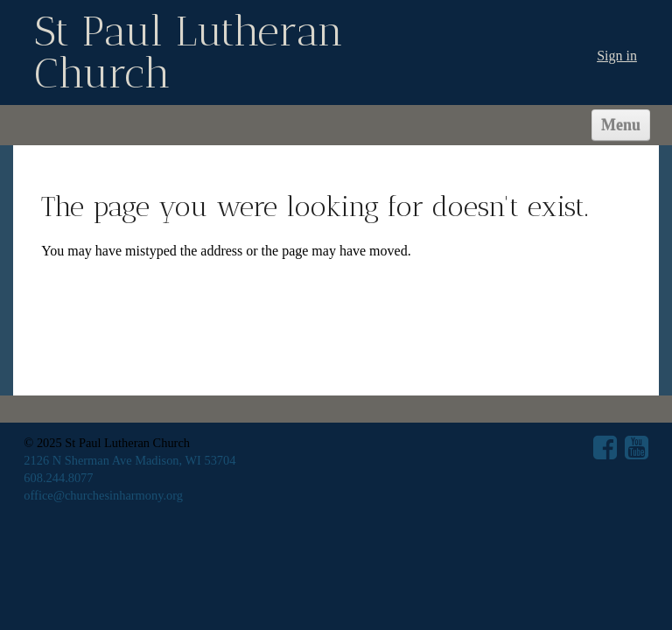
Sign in (617, 56)
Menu (621, 125)
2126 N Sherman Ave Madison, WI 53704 (129, 460)
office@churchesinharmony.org (103, 495)
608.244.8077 (58, 478)
